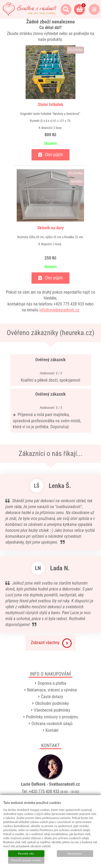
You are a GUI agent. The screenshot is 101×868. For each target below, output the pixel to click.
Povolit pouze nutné (26, 860)
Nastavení (75, 853)
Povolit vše (26, 853)
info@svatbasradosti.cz (59, 310)
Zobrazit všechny (51, 643)
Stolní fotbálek (51, 105)
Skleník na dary (50, 228)
